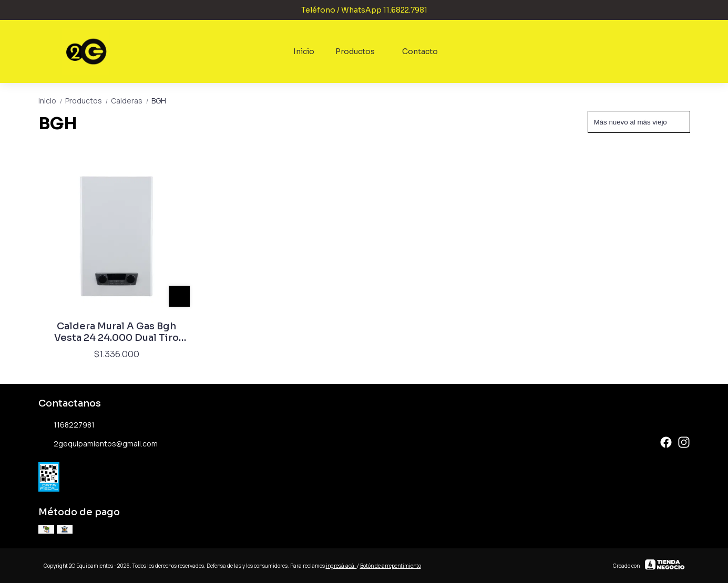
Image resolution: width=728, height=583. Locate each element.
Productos (360, 51)
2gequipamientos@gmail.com (98, 444)
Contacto (420, 51)
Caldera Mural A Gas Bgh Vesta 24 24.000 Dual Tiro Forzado (116, 332)
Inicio (304, 51)
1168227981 (66, 425)
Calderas (131, 101)
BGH (159, 101)
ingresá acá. (341, 566)
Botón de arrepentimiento (391, 566)
